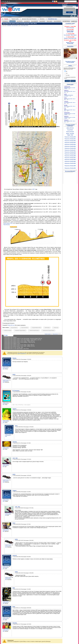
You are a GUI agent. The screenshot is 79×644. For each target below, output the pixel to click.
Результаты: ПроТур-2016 (70, 148)
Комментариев (48, 334)
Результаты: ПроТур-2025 (70, 166)
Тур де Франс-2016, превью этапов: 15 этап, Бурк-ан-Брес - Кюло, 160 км (20, 24)
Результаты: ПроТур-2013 (70, 143)
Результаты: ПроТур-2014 (70, 144)
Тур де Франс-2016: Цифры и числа (12, 344)
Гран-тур (56, 328)
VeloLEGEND (34, 21)
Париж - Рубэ (70, 135)
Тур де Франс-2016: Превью (10, 337)
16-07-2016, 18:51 (25, 26)
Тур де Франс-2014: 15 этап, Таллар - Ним (14, 347)
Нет (67, 73)
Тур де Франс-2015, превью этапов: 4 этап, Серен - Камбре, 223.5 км (19, 346)
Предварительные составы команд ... (70, 88)
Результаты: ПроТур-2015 (70, 146)
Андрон (14, 491)
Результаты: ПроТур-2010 (70, 137)
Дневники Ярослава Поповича (29, 19)
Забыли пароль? (72, 14)
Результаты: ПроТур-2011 (70, 139)
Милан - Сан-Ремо (70, 134)
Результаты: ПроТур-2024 (70, 163)
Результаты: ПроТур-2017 (70, 150)
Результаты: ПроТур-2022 (70, 160)
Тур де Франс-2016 (36, 328)
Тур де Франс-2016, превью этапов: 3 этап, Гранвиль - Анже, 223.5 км (20, 342)
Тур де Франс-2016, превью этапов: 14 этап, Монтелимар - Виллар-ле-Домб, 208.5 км (23, 339)
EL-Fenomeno (16, 391)
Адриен (14, 409)
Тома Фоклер (7, 225)
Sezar (14, 523)
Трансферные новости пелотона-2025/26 (70, 62)
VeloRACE (12, 21)
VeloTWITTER (66, 21)
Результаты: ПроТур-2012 (70, 141)
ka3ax (14, 374)
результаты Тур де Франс (49, 330)
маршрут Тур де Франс (20, 330)
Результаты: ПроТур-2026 (70, 168)
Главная (6, 19)
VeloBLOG (74, 21)
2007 (34, 189)
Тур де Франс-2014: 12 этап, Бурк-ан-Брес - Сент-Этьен (16, 349)
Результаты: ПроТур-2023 (70, 161)
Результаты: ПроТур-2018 (70, 152)
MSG (14, 588)
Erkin (14, 607)
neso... (17, 426)
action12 (15, 555)
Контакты (42, 19)
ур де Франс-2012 (8, 223)
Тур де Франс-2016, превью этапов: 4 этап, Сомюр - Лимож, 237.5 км (19, 341)
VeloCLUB (49, 21)
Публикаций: (5, 368)
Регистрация (66, 14)
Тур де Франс (14, 328)
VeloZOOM (42, 21)
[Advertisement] (40, 38)
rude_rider (15, 458)
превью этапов (8, 330)
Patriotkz (15, 623)
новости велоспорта (34, 330)
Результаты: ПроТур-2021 (70, 158)
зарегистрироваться (22, 354)
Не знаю (68, 75)
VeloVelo (15, 442)
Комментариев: (6, 367)
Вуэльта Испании (70, 132)
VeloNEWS (5, 21)
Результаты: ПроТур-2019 (70, 154)
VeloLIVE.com (11, 325)
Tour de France (15, 26)
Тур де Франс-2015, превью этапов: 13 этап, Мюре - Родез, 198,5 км (19, 345)
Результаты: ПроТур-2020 (70, 156)
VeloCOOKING (57, 21)
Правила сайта (15, 19)
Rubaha (14, 358)
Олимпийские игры (52, 19)
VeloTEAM (19, 21)
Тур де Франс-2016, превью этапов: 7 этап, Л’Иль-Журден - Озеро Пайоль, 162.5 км (23, 340)
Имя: (4, 369)
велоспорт (47, 328)
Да (66, 71)
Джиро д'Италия (70, 128)
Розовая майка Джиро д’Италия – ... (69, 96)
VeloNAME (26, 21)
